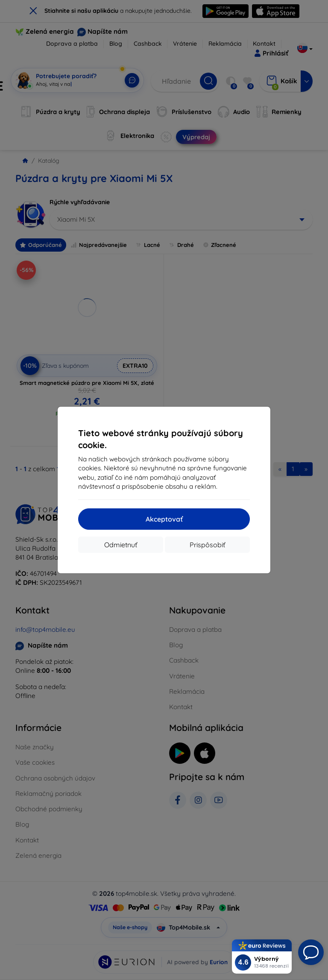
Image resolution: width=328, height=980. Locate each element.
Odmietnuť (121, 545)
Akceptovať (164, 519)
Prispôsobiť (207, 545)
